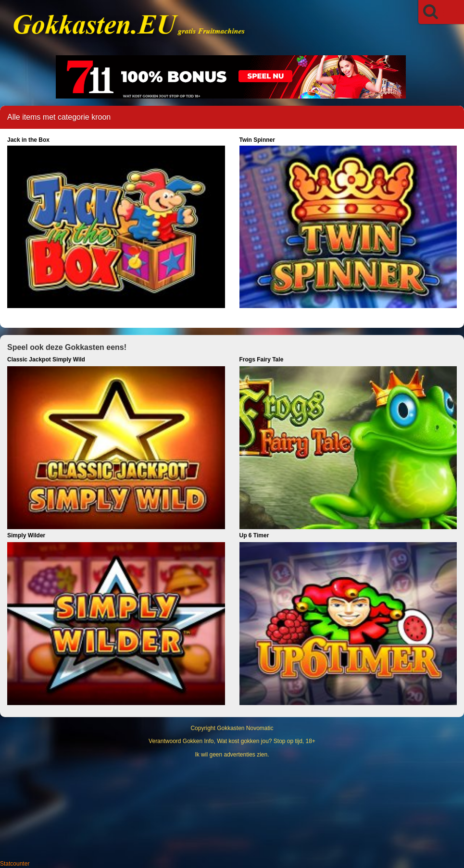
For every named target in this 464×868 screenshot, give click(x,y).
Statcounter (15, 864)
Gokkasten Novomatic (245, 728)
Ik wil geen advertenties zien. (232, 755)
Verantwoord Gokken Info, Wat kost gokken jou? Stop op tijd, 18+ (232, 741)
